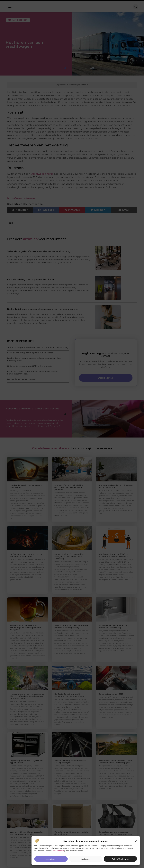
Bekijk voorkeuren (120, 859)
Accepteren (51, 859)
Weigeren (86, 859)
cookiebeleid (59, 851)
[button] (136, 841)
